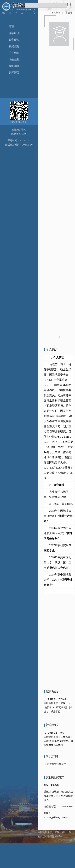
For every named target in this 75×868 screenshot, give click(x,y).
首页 (11, 27)
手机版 (69, 13)
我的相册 (14, 66)
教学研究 (14, 40)
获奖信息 (14, 46)
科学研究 (14, 33)
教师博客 (14, 72)
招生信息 (14, 59)
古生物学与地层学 (56, 764)
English (56, 13)
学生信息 (14, 53)
